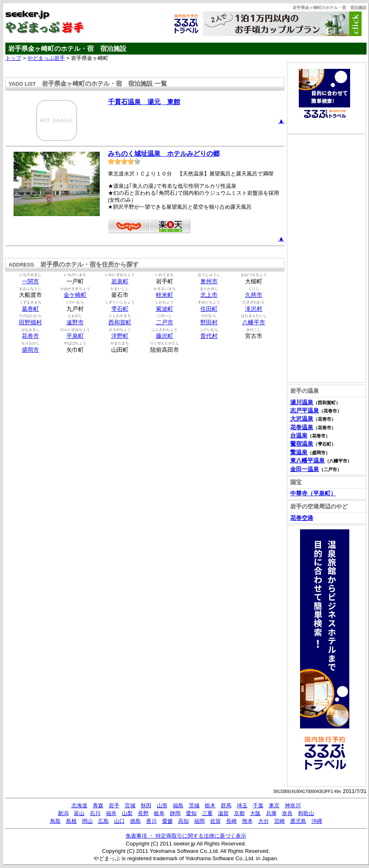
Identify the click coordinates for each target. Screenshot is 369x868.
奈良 (287, 813)
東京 (274, 805)
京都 (239, 813)
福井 (111, 813)
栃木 (210, 805)
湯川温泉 (302, 402)
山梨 (127, 813)
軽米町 (165, 295)
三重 (207, 813)
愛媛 (167, 821)
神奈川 (293, 805)
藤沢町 (165, 336)
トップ (13, 58)
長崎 (231, 821)
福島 (178, 805)
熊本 (248, 821)
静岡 (175, 813)
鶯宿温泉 (302, 444)
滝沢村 (254, 309)
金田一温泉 (305, 469)
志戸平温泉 (305, 411)
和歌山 (306, 813)
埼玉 (242, 805)
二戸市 (165, 322)
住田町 (209, 309)
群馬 (226, 805)
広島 (103, 821)
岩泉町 (120, 281)
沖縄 (317, 821)
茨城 (194, 805)
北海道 (79, 805)
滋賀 (223, 813)
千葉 (258, 805)
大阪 (255, 813)
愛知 (191, 813)
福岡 (199, 821)
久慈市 (254, 295)
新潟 (63, 813)
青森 (98, 805)
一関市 (30, 281)
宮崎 (280, 821)
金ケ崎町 (75, 295)
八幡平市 (254, 322)
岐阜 (159, 813)
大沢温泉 (302, 419)
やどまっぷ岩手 (46, 58)
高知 (183, 821)
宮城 (130, 805)
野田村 (209, 322)
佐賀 (215, 821)
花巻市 (30, 336)
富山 (79, 813)
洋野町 (120, 336)
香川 (151, 821)
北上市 (209, 295)
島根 (71, 821)
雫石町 (120, 309)
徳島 (135, 821)
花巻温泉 (302, 427)
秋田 (146, 805)
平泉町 (75, 336)
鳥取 (55, 821)
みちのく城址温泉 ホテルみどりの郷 (164, 154)
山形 (162, 805)
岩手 (114, 805)
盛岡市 (30, 350)
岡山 (87, 821)
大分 (264, 821)
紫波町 (165, 309)
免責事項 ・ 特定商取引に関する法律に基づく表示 (186, 836)
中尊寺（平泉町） (313, 493)
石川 (95, 813)
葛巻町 (30, 309)
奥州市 (209, 281)
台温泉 (299, 436)
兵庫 (271, 813)
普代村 (209, 336)
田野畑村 (30, 322)
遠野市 (75, 322)
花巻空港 (302, 518)
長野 (143, 813)
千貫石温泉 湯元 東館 (144, 102)
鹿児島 (298, 821)
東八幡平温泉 (307, 461)
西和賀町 (120, 322)
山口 (119, 821)
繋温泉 (299, 452)
